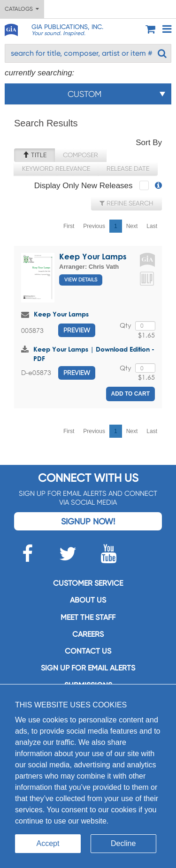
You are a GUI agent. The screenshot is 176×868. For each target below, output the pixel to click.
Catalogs (22, 9)
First (69, 226)
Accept (48, 843)
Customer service (88, 583)
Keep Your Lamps (93, 256)
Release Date (128, 169)
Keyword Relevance (56, 169)
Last (152, 226)
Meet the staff (88, 617)
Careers (88, 634)
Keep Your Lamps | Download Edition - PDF (94, 354)
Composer (80, 155)
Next (132, 226)
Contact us (88, 651)
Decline (123, 843)
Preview (77, 330)
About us (88, 600)
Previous (94, 226)
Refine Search (126, 203)
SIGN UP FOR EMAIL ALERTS (88, 668)
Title (34, 155)
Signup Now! (88, 521)
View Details (81, 280)
